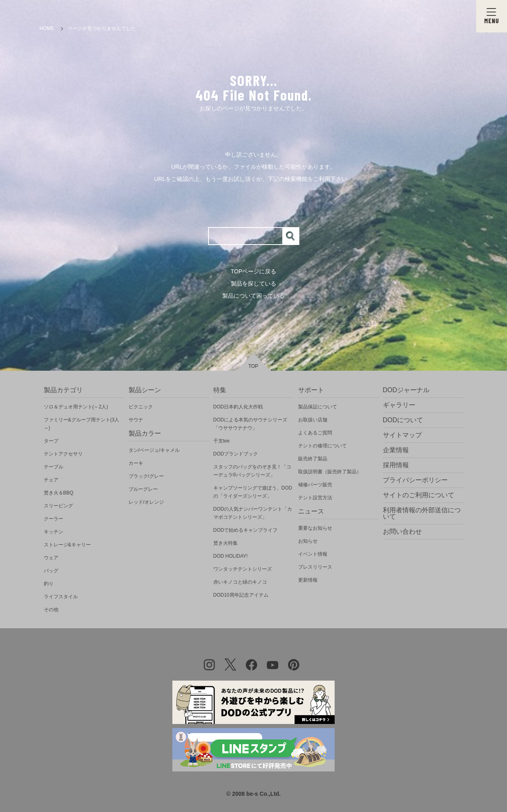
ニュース (311, 511)
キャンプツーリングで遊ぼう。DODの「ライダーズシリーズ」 (253, 492)
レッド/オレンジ (146, 502)
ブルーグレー (143, 489)
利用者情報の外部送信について (422, 513)
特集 (220, 390)
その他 (51, 610)
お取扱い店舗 (313, 420)
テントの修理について (322, 446)
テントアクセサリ (63, 454)
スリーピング (58, 506)
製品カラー (145, 433)
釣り (49, 584)
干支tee (222, 441)
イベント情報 (313, 554)
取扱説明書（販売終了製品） (330, 472)
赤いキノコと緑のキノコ (240, 582)
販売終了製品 (313, 459)
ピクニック (141, 407)
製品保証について (318, 407)
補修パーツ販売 (315, 485)
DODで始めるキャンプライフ (246, 530)
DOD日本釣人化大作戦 (238, 407)
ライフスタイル (61, 597)
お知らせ (308, 541)
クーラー (54, 519)
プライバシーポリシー (415, 480)
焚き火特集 (226, 543)
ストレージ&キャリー (67, 545)
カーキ (136, 463)
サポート (311, 390)
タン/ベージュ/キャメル (154, 450)
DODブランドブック (236, 454)
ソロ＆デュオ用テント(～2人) (76, 407)
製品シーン (145, 390)
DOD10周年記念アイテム (241, 595)
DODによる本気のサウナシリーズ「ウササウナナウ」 (250, 424)
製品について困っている (253, 296)
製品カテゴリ (63, 390)
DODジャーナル (406, 390)
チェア (51, 480)
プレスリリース (315, 567)
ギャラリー (399, 405)
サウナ (136, 420)
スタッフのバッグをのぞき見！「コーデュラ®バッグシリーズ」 (252, 471)
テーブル (54, 467)
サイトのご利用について (419, 495)
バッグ (51, 571)
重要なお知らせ (315, 528)
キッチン (54, 532)
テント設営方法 (315, 498)
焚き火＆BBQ (59, 493)
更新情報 (308, 580)
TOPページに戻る (254, 271)
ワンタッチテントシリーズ (243, 569)
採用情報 (396, 465)
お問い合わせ (402, 532)
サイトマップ (402, 435)
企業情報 (396, 450)
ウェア (51, 558)
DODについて (403, 420)
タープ (51, 441)
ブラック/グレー (146, 476)
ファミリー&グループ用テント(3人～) (82, 424)
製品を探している (253, 284)
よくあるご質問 (315, 433)
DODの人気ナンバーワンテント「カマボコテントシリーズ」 (253, 513)
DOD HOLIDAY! (231, 556)
